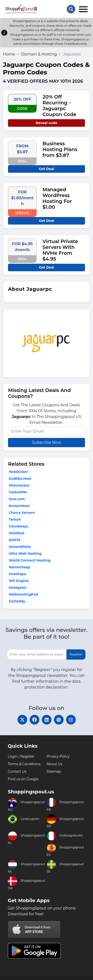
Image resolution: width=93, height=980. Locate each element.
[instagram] (71, 720)
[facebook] (34, 720)
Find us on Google (23, 779)
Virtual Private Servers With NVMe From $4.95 (60, 250)
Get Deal (46, 169)
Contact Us (17, 771)
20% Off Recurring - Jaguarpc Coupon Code (59, 106)
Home (9, 54)
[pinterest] (59, 720)
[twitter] (22, 720)
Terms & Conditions (24, 764)
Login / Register (21, 756)
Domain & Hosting (39, 54)
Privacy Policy (58, 756)
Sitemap (54, 771)
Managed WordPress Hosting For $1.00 (57, 198)
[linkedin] (47, 720)
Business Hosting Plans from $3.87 (60, 149)
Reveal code (46, 123)
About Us (55, 764)
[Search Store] (71, 9)
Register (76, 654)
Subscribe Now (46, 442)
